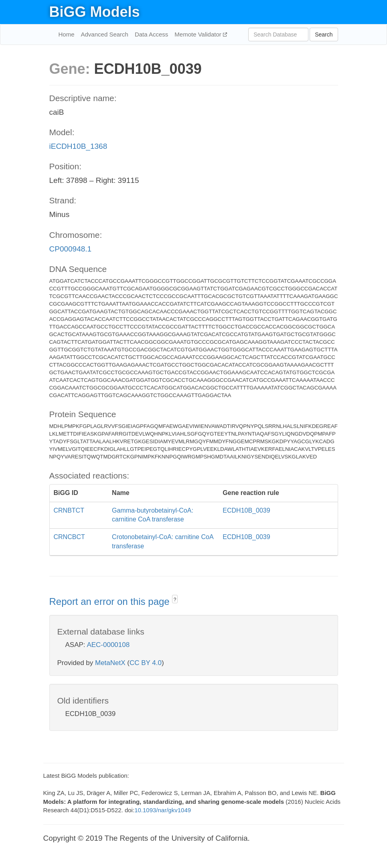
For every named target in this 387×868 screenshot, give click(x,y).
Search (324, 34)
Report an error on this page (111, 601)
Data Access (151, 34)
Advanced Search (105, 34)
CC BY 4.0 (146, 663)
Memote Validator (199, 34)
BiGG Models (95, 12)
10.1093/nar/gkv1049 (163, 810)
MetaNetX (110, 663)
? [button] (175, 600)
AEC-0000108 (108, 645)
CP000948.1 (71, 249)
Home (67, 34)
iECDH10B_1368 (78, 146)
